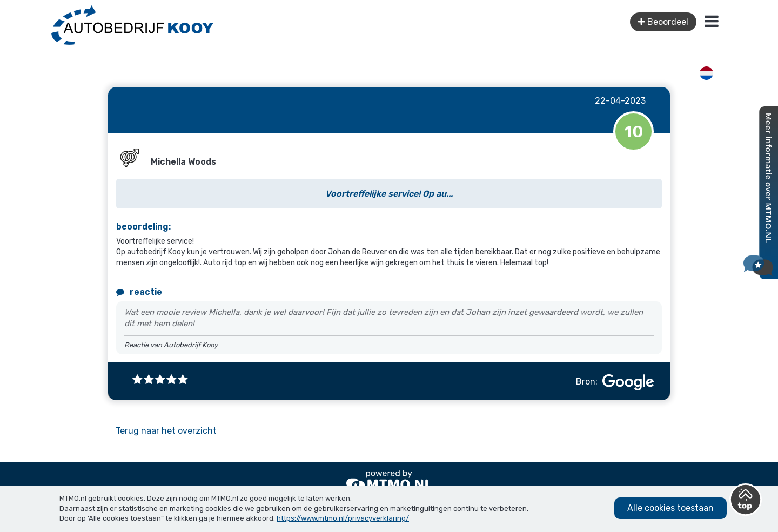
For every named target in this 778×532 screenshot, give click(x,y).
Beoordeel (663, 22)
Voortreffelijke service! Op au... (389, 194)
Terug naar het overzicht (166, 431)
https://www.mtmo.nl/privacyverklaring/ (343, 518)
